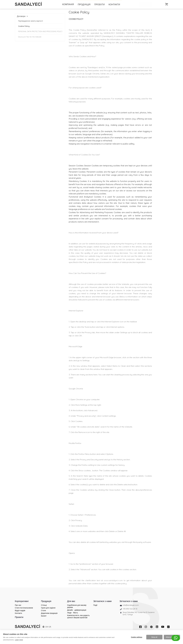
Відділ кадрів (20, 614)
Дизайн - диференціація (77, 613)
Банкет (44, 619)
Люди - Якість (72, 616)
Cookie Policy (24, 26)
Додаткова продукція (49, 616)
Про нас (18, 608)
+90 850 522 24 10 (130, 612)
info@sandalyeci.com (131, 608)
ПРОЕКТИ (99, 4)
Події (95, 608)
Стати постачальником (24, 611)
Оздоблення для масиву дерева (77, 609)
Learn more (19, 640)
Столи (43, 614)
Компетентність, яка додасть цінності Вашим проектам (78, 620)
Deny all (154, 637)
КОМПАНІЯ (68, 4)
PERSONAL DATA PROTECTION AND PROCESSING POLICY (40, 31)
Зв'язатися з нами (102, 604)
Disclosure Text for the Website (30, 37)
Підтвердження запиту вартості (31, 21)
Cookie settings (136, 637)
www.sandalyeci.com (113, 584)
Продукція (46, 604)
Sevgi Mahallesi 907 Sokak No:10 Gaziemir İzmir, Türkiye (139, 617)
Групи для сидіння (48, 611)
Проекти (19, 620)
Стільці (44, 608)
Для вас (71, 604)
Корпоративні (22, 604)
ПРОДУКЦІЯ (84, 4)
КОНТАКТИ (114, 4)
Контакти (18, 616)
